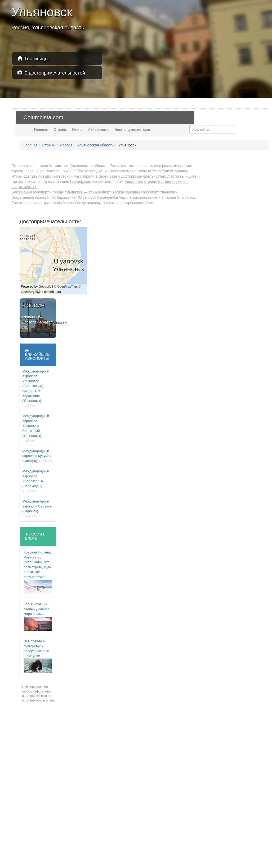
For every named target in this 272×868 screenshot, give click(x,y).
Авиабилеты (99, 130)
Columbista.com (44, 117)
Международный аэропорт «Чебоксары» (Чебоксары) (36, 481)
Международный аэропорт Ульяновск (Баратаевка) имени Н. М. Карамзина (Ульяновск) (36, 388)
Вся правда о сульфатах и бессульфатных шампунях (38, 656)
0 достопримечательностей (51, 73)
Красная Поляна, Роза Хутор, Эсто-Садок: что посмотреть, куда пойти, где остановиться (38, 572)
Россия (66, 145)
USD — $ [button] (255, 117)
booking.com (81, 182)
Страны (60, 130)
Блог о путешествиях (133, 130)
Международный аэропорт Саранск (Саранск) (37, 509)
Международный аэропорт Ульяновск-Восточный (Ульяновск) (36, 428)
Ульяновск (186, 197)
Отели (77, 130)
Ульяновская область (95, 145)
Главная (41, 130)
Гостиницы (33, 59)
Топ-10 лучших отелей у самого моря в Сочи (38, 616)
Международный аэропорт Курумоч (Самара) (38, 456)
